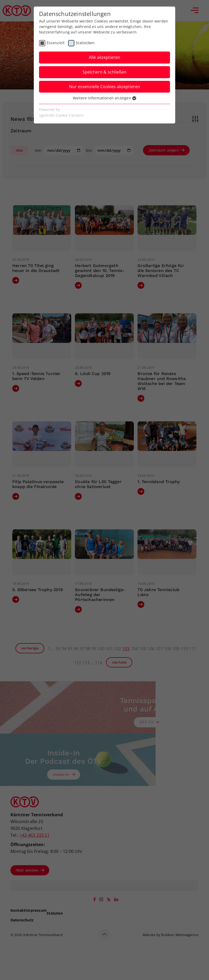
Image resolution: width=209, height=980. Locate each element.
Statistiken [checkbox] (85, 43)
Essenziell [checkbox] (56, 43)
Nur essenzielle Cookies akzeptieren (105, 87)
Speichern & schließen (104, 72)
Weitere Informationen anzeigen (104, 98)
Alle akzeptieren (104, 57)
